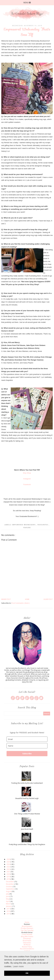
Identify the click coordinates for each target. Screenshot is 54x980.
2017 (9, 909)
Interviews (27, 943)
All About (27, 945)
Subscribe (27, 754)
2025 (9, 862)
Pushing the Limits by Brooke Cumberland (27, 783)
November (10, 884)
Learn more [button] (18, 966)
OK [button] (27, 973)
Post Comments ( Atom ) (21, 603)
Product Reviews (27, 928)
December (10, 882)
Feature (27, 528)
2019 (9, 877)
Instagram (27, 479)
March (9, 904)
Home (27, 599)
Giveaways (27, 938)
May (8, 899)
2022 (9, 869)
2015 (9, 914)
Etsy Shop (27, 473)
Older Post (48, 599)
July (8, 894)
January (9, 906)
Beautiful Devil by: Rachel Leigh (27, 798)
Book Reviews (27, 926)
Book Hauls (27, 941)
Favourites (43, 525)
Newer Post (6, 599)
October (9, 887)
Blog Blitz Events (27, 937)
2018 (8, 879)
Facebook (27, 484)
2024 (9, 864)
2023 (9, 867)
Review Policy (27, 947)
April (8, 901)
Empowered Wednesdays (24, 525)
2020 (9, 874)
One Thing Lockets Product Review (27, 814)
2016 (9, 911)
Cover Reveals (27, 934)
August (9, 891)
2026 (9, 859)
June (8, 896)
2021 (9, 872)
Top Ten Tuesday (27, 930)
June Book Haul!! (27, 829)
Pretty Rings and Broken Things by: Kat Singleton (27, 844)
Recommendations (27, 949)
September (10, 889)
